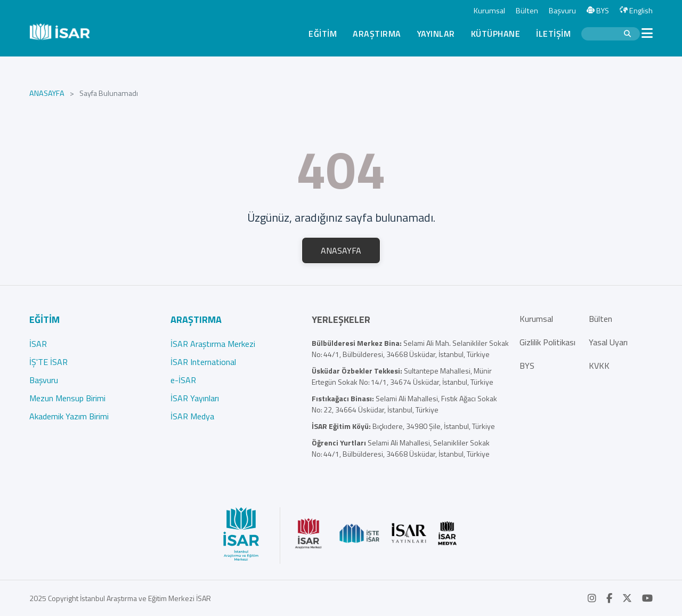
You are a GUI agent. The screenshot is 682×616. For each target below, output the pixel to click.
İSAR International (203, 362)
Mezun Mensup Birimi (67, 398)
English (636, 11)
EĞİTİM (323, 34)
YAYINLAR (436, 34)
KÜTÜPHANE (496, 34)
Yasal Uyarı (608, 342)
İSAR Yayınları (195, 398)
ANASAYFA (47, 94)
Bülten (527, 11)
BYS (598, 11)
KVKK (599, 366)
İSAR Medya (192, 416)
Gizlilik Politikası (547, 342)
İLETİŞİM (553, 34)
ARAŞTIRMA (377, 34)
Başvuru (562, 11)
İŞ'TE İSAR (48, 362)
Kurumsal (489, 11)
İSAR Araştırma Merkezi (213, 344)
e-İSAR (183, 380)
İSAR (38, 344)
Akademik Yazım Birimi (69, 416)
